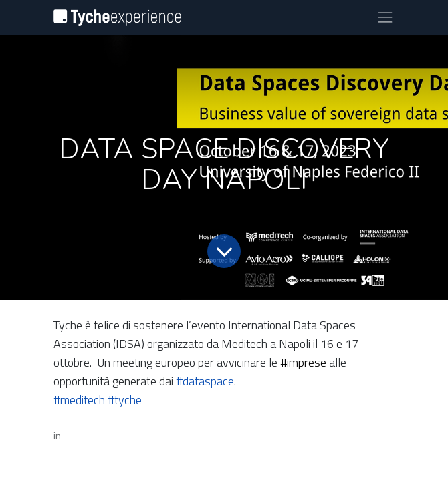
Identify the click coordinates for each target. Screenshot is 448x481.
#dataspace (205, 381)
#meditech (79, 400)
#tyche (125, 400)
